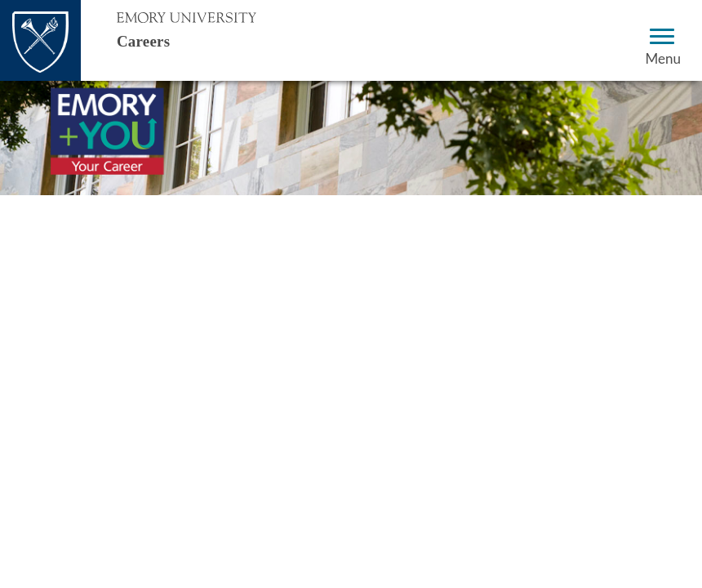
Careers (158, 40)
